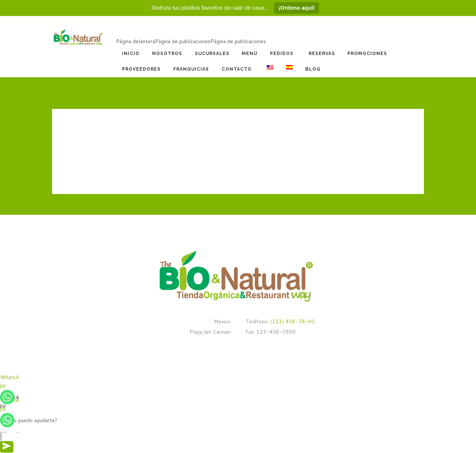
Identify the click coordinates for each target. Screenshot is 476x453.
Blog (313, 69)
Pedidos (282, 54)
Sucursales (212, 54)
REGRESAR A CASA (267, 179)
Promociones (367, 54)
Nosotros (167, 54)
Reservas (322, 54)
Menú (250, 54)
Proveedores (141, 69)
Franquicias (191, 69)
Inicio (131, 54)
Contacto (237, 69)
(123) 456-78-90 (292, 321)
